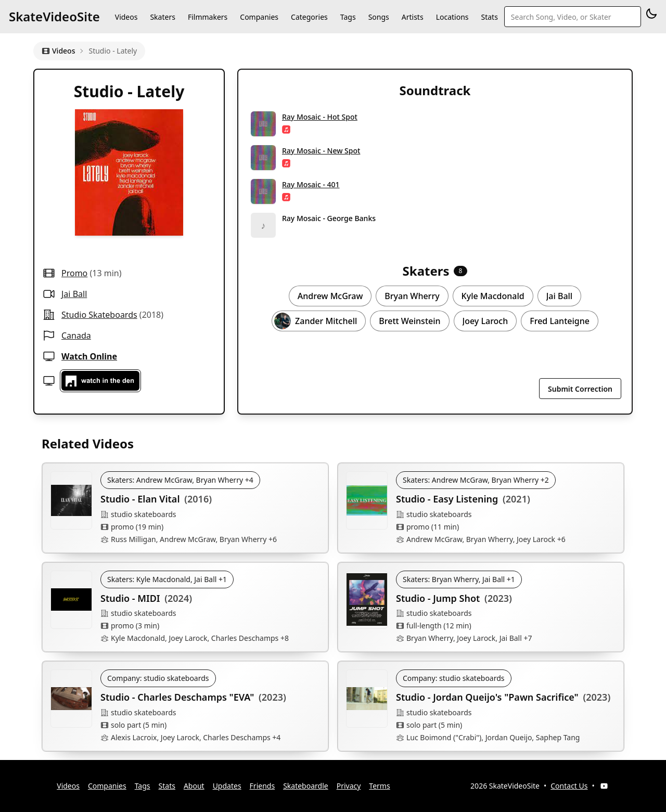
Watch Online (89, 356)
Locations (452, 17)
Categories (309, 17)
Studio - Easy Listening (447, 499)
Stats (490, 17)
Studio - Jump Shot (438, 598)
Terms (379, 786)
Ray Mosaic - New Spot (321, 151)
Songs (379, 17)
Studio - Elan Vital (140, 499)
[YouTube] (604, 786)
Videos (126, 17)
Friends (262, 786)
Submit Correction (580, 389)
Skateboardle (306, 786)
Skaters (162, 17)
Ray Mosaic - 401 (311, 184)
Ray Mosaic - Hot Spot (320, 117)
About (194, 786)
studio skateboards (99, 315)
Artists (413, 17)
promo (74, 273)
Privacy (349, 786)
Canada (76, 336)
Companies (259, 17)
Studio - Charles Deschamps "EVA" (177, 697)
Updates (227, 786)
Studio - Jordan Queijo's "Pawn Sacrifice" (487, 697)
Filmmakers (208, 17)
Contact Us (569, 786)
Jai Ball (74, 294)
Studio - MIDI (130, 598)
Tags (348, 17)
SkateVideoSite (54, 16)
